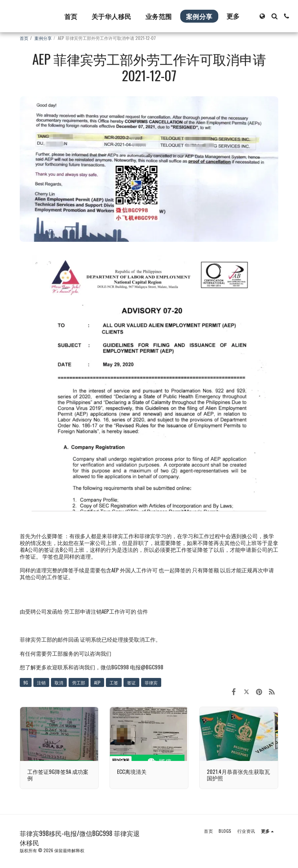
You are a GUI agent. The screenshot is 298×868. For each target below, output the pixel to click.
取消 (59, 682)
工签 (114, 682)
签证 (131, 682)
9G (26, 682)
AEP (97, 682)
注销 (41, 682)
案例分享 (43, 38)
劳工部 (79, 682)
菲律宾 (151, 682)
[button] (274, 16)
